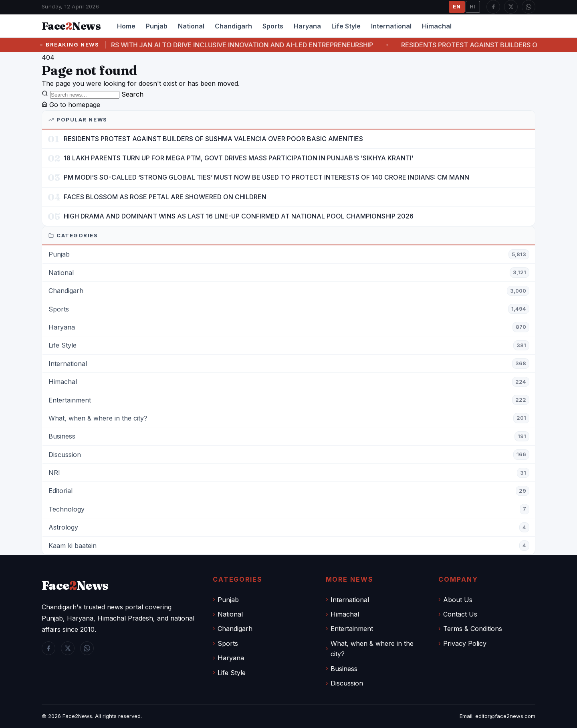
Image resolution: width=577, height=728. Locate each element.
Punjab (157, 26)
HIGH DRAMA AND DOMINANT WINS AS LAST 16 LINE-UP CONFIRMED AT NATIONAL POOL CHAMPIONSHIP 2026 (239, 216)
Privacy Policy (465, 643)
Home (126, 26)
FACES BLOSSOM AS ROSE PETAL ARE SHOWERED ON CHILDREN (165, 197)
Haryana (307, 26)
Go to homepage (71, 105)
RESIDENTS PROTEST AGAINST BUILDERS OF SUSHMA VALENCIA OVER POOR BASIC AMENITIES (213, 139)
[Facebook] (493, 7)
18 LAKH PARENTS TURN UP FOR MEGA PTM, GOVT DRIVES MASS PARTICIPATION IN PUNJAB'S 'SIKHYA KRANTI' (239, 158)
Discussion (347, 683)
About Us (458, 600)
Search (132, 94)
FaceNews (75, 585)
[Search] (85, 95)
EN (457, 6)
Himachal (437, 26)
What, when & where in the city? (372, 649)
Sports (273, 26)
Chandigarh (233, 26)
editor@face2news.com (505, 716)
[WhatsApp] (529, 7)
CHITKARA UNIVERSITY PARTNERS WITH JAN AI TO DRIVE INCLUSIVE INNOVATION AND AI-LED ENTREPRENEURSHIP (242, 45)
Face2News (77, 716)
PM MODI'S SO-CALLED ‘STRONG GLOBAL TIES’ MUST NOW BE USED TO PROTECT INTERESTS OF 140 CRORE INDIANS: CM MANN (266, 177)
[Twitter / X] (511, 7)
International (391, 26)
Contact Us (460, 614)
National (191, 26)
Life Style (346, 26)
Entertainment (352, 629)
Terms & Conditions (473, 629)
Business (344, 669)
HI (473, 6)
